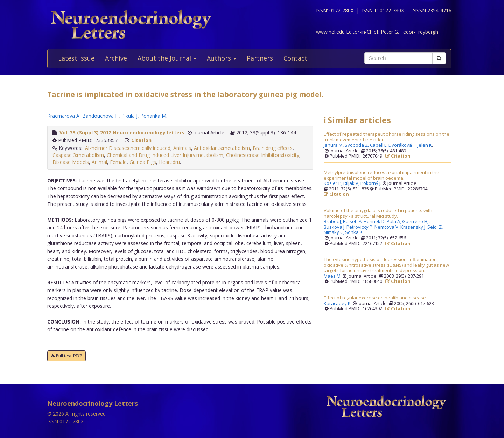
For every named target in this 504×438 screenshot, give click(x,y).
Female (118, 162)
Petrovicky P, (360, 227)
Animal (99, 162)
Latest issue (76, 58)
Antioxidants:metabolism (222, 148)
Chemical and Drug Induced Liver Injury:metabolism (165, 155)
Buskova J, (335, 227)
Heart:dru (169, 162)
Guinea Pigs (143, 162)
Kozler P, (334, 183)
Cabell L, (379, 145)
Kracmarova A (63, 116)
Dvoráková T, (403, 145)
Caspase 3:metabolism (78, 155)
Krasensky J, (414, 227)
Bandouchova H (100, 116)
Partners (260, 58)
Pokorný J (370, 183)
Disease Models (71, 162)
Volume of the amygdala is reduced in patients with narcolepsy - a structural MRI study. (378, 213)
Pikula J (129, 116)
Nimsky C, (334, 232)
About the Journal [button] (167, 58)
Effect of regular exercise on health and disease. (375, 298)
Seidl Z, (436, 227)
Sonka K (354, 232)
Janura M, (334, 145)
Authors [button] (222, 58)
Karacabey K (337, 304)
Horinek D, (375, 222)
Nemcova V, (387, 227)
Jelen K (425, 145)
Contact (295, 58)
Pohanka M (153, 116)
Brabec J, (333, 222)
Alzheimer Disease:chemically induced (128, 148)
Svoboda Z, (357, 145)
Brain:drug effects (273, 148)
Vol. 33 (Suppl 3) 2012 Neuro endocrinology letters (122, 133)
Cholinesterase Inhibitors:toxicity (263, 155)
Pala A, (394, 222)
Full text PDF (66, 356)
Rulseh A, (353, 222)
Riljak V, (352, 183)
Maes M (332, 276)
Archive (116, 58)
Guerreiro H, (416, 222)
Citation (141, 140)
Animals (182, 148)
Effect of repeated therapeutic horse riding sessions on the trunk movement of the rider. (387, 137)
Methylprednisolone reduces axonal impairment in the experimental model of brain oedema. (381, 175)
